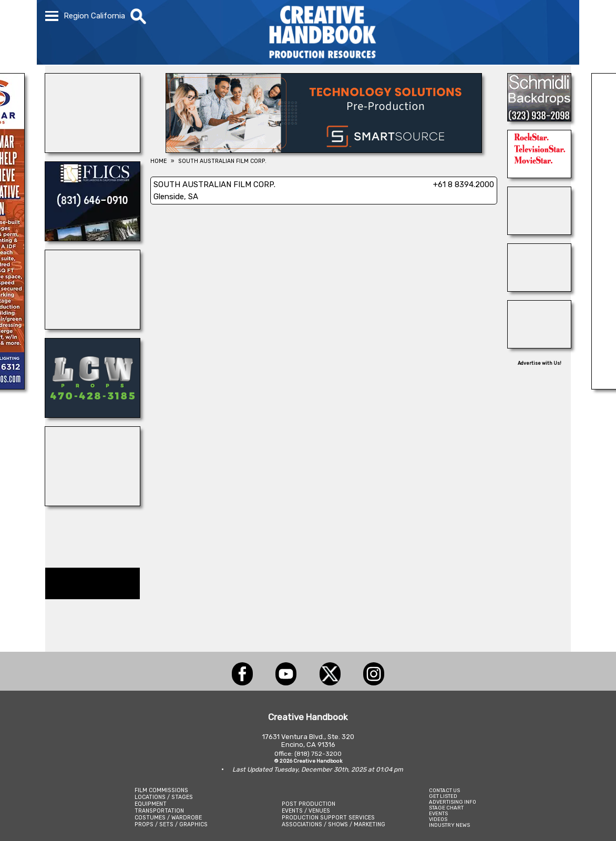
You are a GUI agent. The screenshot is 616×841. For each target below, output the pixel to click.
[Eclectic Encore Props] (539, 289)
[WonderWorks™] (93, 150)
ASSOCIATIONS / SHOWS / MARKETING (333, 824)
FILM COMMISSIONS (161, 790)
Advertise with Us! (540, 363)
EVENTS (438, 813)
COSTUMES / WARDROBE (168, 818)
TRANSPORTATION (159, 811)
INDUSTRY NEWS (449, 825)
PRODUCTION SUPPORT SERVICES (328, 818)
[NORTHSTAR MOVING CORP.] (539, 175)
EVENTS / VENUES (306, 811)
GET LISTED (443, 796)
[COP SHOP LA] (539, 345)
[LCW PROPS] (93, 415)
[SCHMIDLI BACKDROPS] (539, 118)
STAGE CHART (446, 808)
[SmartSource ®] (324, 150)
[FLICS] (93, 238)
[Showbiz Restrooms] (93, 503)
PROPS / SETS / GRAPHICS (171, 824)
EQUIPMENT (151, 804)
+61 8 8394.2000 (464, 184)
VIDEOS (438, 819)
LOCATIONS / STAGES (164, 797)
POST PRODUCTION (309, 804)
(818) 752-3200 (318, 754)
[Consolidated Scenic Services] (539, 232)
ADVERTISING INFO (453, 802)
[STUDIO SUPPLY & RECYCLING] (93, 326)
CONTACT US (444, 790)
